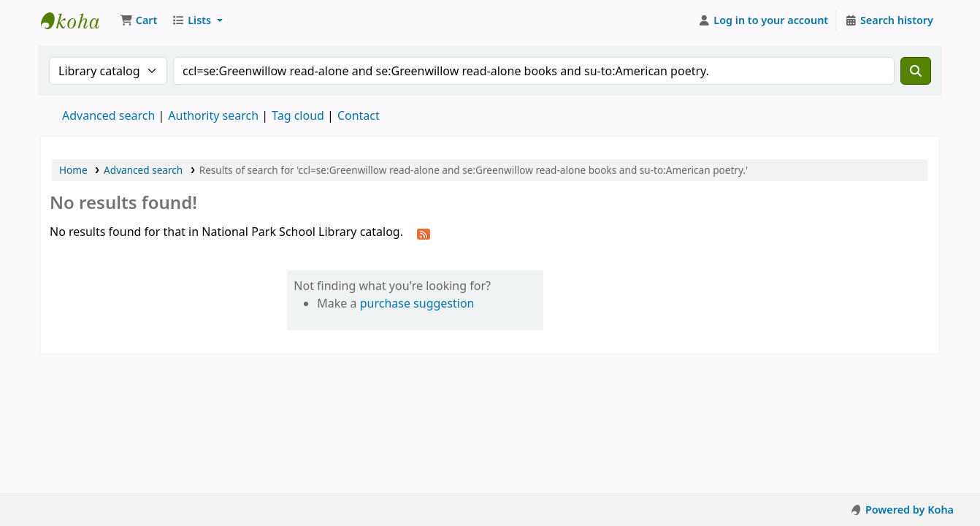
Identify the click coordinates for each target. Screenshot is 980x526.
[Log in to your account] (763, 20)
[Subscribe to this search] (424, 233)
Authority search (213, 115)
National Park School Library (77, 20)
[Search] (916, 71)
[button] (138, 20)
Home (73, 170)
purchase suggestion (417, 303)
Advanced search (108, 115)
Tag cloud (298, 115)
